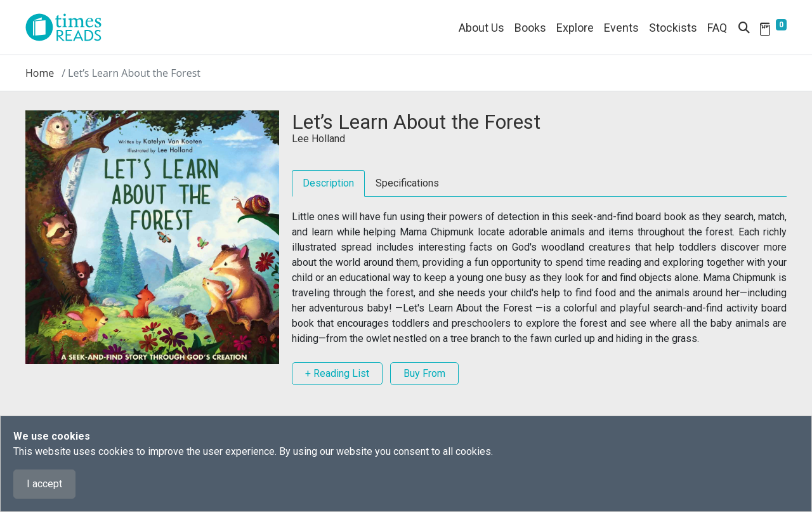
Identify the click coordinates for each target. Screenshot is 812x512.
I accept (44, 484)
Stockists (673, 28)
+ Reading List (337, 373)
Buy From (424, 373)
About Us (481, 28)
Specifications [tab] (407, 183)
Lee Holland (318, 139)
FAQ (717, 28)
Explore (575, 28)
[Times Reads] (69, 27)
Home (40, 73)
